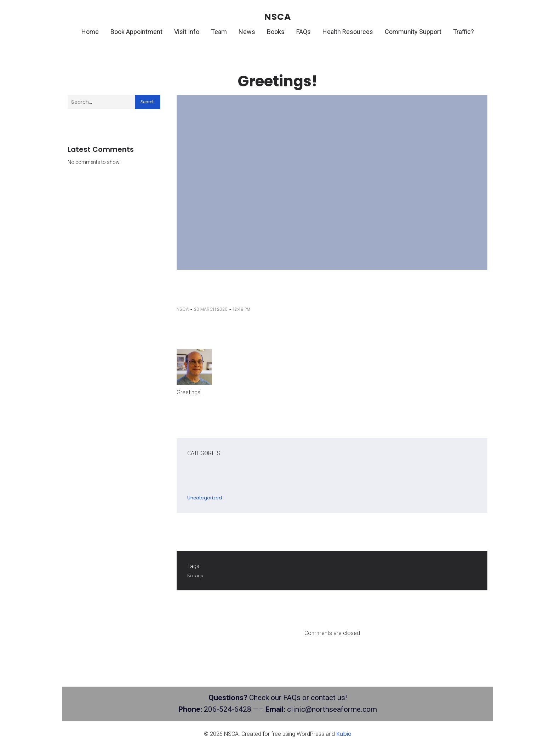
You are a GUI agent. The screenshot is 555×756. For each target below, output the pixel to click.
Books (276, 32)
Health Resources (348, 32)
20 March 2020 (211, 310)
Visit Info (187, 32)
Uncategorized (205, 499)
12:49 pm (242, 310)
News (247, 32)
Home (90, 32)
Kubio (344, 735)
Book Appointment (136, 32)
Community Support (413, 32)
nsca (183, 310)
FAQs (304, 32)
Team (219, 32)
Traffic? (464, 32)
